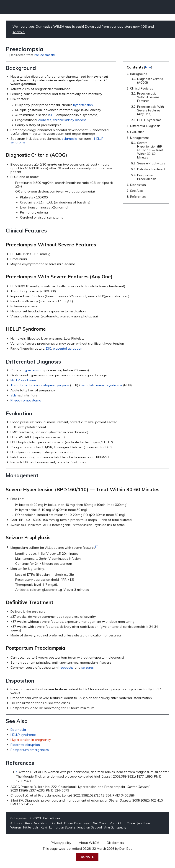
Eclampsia (18, 730)
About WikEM (89, 843)
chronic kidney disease (70, 120)
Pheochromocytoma (26, 400)
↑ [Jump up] (17, 772)
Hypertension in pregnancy (31, 740)
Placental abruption (25, 745)
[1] (97, 546)
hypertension (83, 105)
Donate (87, 857)
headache (66, 667)
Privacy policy (61, 843)
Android (19, 32)
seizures (87, 667)
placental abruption (68, 348)
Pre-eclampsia (44, 55)
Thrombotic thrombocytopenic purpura (40, 385)
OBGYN (36, 818)
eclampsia (69, 139)
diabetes (45, 120)
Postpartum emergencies (30, 750)
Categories (18, 818)
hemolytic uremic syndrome (102, 385)
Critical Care (52, 818)
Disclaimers (115, 843)
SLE (52, 115)
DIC (49, 348)
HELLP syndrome (23, 380)
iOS (144, 26)
